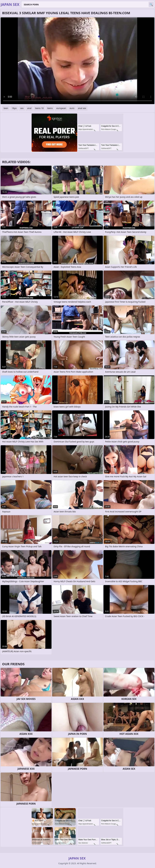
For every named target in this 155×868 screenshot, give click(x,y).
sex (22, 108)
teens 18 (39, 108)
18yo (14, 108)
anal (29, 108)
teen (6, 108)
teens (50, 108)
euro (72, 108)
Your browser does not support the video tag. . (77, 61)
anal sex (82, 108)
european (61, 108)
